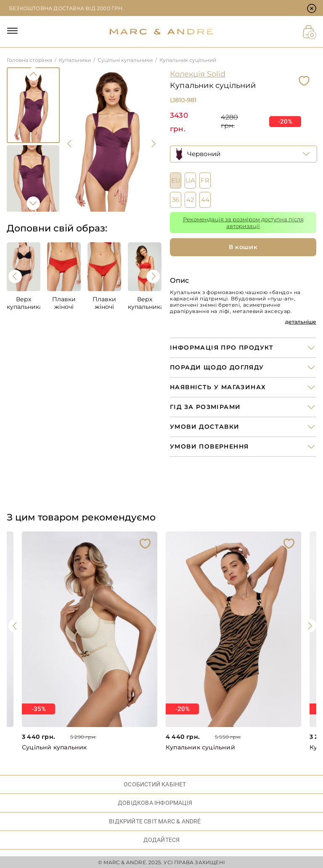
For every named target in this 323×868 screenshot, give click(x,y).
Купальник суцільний (200, 747)
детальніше (301, 322)
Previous (33, 74)
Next (33, 203)
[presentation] (70, 144)
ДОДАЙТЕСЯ (162, 840)
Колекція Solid (198, 74)
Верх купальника (24, 303)
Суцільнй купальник (54, 747)
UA (190, 181)
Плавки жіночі (64, 303)
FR (205, 181)
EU (176, 181)
